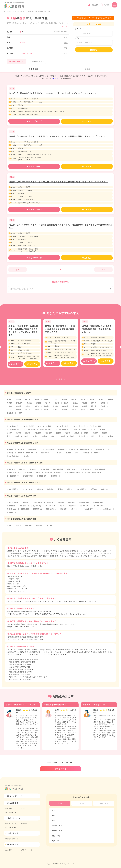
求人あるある (8, 11)
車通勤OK (23, 507)
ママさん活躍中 (13, 490)
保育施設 (98, 454)
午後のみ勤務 (99, 503)
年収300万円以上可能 (33, 474)
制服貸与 (55, 477)
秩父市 (9, 434)
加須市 (28, 434)
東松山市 (38, 434)
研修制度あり (42, 477)
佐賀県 (65, 411)
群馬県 (93, 401)
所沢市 (19, 434)
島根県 (85, 408)
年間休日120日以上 (14, 474)
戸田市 (17, 438)
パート (19, 526)
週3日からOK (12, 510)
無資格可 (51, 490)
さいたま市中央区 (80, 428)
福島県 (65, 401)
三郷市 (93, 438)
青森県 (19, 401)
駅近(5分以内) (36, 507)
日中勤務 (61, 503)
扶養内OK (26, 503)
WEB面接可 (90, 510)
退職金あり (11, 470)
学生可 (70, 490)
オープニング (51, 507)
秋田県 (47, 401)
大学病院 (21, 451)
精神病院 (62, 451)
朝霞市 (36, 438)
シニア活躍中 (82, 490)
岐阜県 (85, 405)
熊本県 (84, 411)
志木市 (45, 438)
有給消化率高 (28, 477)
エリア (77, 38)
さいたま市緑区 (46, 431)
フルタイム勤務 (13, 503)
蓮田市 (102, 438)
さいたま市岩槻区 (62, 431)
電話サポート (26, 822)
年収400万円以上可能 (53, 474)
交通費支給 (45, 470)
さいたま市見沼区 (62, 428)
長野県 (76, 405)
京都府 (28, 408)
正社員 (9, 526)
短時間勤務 (11, 507)
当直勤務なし (12, 513)
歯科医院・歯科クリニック (28, 454)
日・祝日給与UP (13, 477)
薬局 (78, 454)
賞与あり (34, 470)
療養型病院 (33, 451)
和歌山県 (66, 408)
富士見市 (83, 438)
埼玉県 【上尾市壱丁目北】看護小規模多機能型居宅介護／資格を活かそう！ (60, 331)
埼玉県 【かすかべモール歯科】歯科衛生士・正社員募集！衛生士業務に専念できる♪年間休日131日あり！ (58, 181)
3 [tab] (62, 381)
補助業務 (64, 510)
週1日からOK (86, 507)
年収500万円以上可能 (74, 474)
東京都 (9, 405)
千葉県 (111, 401)
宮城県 (37, 401)
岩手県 (28, 401)
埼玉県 (102, 401)
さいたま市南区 (30, 431)
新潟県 (30, 405)
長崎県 (74, 411)
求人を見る (87, 121)
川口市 (94, 431)
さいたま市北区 (28, 428)
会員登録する (61, 768)
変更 (66, 37)
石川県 (48, 405)
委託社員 (40, 526)
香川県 (28, 411)
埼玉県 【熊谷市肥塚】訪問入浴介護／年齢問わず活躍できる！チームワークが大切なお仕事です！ (23, 332)
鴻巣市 (78, 434)
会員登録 (9, 807)
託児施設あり (87, 470)
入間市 (26, 438)
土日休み (50, 503)
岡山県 (94, 408)
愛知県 (104, 405)
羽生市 (68, 434)
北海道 (9, 401)
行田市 (104, 431)
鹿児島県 (10, 415)
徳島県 (19, 411)
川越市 (76, 431)
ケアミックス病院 (48, 451)
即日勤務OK (38, 510)
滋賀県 (19, 408)
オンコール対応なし (106, 510)
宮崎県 (102, 411)
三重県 (9, 408)
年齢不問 (106, 490)
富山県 (39, 405)
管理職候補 (25, 510)
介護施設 (87, 454)
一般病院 (10, 451)
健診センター (47, 454)
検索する (94, 50)
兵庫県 (47, 408)
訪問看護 (10, 454)
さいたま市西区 (13, 428)
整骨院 (69, 454)
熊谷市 (85, 431)
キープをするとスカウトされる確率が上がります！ (93, 18)
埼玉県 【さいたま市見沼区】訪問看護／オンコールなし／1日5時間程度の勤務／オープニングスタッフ (57, 136)
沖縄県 (20, 415)
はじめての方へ (11, 822)
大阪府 (37, 408)
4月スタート (76, 510)
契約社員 (29, 526)
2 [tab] (59, 381)
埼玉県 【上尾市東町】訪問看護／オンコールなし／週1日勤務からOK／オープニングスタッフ (53, 93)
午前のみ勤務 (85, 503)
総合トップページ (15, 795)
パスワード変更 (11, 811)
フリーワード (80, 29)
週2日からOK (100, 507)
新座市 (54, 438)
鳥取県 (76, 408)
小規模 (62, 507)
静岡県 (94, 405)
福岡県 (56, 411)
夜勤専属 (72, 503)
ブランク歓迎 (28, 490)
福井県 (57, 405)
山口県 (9, 411)
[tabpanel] (24, 345)
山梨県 (67, 405)
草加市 (96, 434)
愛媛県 (37, 411)
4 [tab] (64, 381)
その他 (27, 457)
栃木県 (84, 401)
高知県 (47, 411)
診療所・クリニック (105, 451)
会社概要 (9, 849)
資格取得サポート (103, 470)
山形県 (56, 401)
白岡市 (111, 438)
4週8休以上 (39, 503)
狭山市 (59, 434)
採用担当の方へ (11, 826)
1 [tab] (57, 381)
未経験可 (40, 490)
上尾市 (87, 434)
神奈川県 (19, 405)
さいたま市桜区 (96, 428)
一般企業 (59, 454)
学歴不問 (95, 490)
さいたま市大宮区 (45, 428)
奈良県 (56, 408)
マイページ (56, 78)
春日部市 (49, 434)
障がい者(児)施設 (13, 457)
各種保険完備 (59, 470)
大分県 (93, 411)
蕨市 (9, 438)
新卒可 (61, 490)
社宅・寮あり (73, 470)
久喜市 (63, 438)
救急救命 (73, 451)
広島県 (104, 408)
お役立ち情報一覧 (12, 838)
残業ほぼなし (52, 510)
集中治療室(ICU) (87, 451)
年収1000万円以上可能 (94, 474)
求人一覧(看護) (20, 11)
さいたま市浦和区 (13, 431)
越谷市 (105, 434)
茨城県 (74, 401)
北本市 (73, 438)
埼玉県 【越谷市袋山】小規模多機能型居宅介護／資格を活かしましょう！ (97, 331)
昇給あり (23, 470)
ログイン (24, 807)
